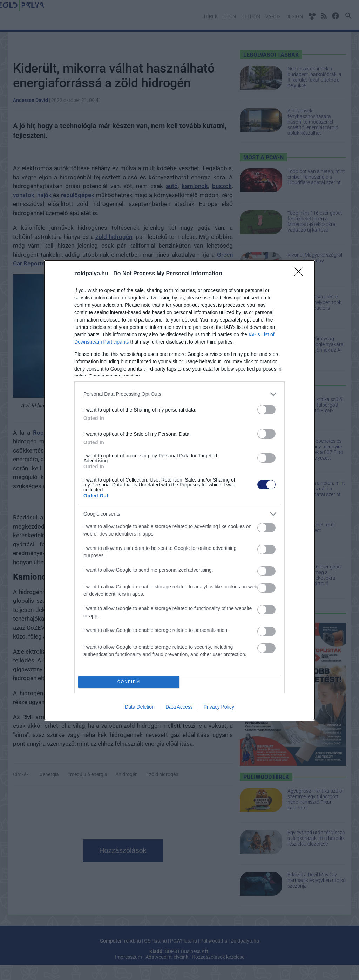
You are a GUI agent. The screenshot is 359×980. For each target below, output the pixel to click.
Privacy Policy (219, 707)
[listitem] (179, 394)
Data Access (179, 707)
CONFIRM (129, 682)
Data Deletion (140, 707)
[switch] (266, 410)
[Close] (301, 274)
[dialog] (179, 490)
